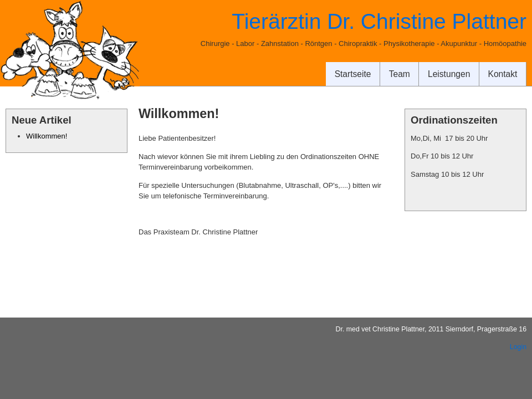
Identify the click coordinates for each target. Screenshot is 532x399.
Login (518, 347)
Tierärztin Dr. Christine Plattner (379, 21)
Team (400, 74)
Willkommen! (47, 136)
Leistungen (449, 74)
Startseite (353, 74)
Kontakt (503, 74)
